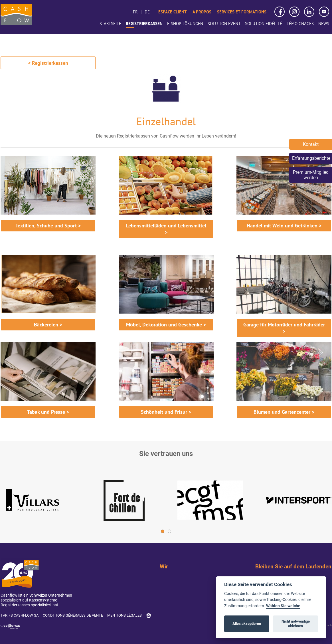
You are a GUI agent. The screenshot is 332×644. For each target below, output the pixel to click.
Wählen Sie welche (283, 606)
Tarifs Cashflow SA (20, 615)
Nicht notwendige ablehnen (296, 624)
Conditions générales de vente (73, 615)
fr (135, 12)
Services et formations (242, 12)
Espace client (173, 12)
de (147, 12)
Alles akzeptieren (247, 624)
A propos (202, 12)
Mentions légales (124, 615)
